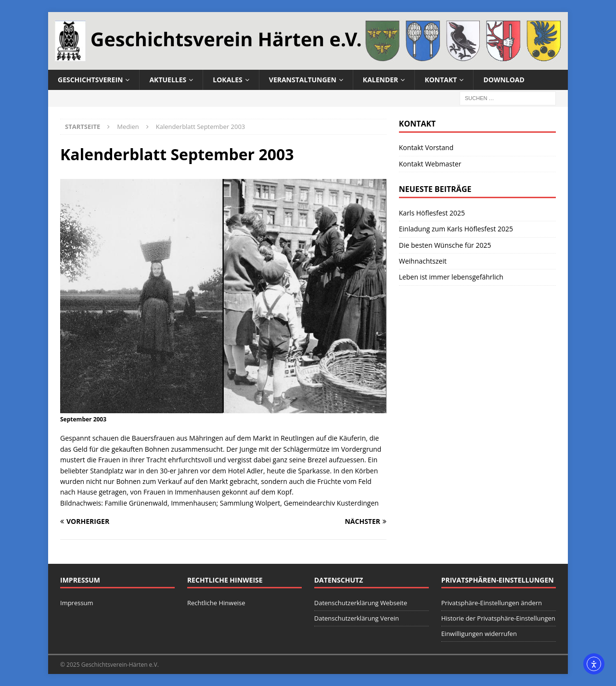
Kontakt (441, 80)
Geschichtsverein (90, 80)
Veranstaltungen (303, 80)
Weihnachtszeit (423, 261)
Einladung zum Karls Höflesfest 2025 (456, 229)
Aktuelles (168, 80)
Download (504, 80)
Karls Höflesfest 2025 (432, 213)
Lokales (227, 80)
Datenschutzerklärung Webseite (361, 603)
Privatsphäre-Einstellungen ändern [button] (492, 603)
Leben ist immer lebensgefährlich (451, 277)
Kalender (381, 80)
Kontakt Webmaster (430, 164)
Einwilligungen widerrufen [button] (479, 634)
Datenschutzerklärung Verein (357, 618)
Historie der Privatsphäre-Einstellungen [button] (498, 618)
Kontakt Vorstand (426, 147)
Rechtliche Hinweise (216, 603)
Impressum (77, 603)
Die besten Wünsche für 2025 (445, 245)
